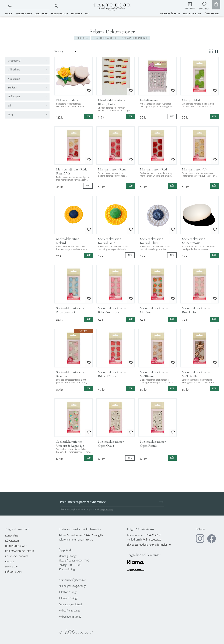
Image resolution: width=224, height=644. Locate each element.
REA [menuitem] (87, 13)
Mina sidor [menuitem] (189, 9)
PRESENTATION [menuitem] (59, 13)
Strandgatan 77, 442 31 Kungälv (85, 535)
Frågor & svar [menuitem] (170, 13)
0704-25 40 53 (153, 535)
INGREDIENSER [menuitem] (23, 13)
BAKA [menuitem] (9, 13)
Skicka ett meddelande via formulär (149, 545)
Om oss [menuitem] (10, 562)
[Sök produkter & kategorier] (29, 7)
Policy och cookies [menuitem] (17, 556)
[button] (204, 6)
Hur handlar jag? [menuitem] (16, 546)
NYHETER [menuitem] (77, 13)
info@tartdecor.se (151, 540)
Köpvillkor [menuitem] (12, 541)
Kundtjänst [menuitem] (12, 536)
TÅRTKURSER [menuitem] (211, 13)
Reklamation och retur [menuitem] (20, 551)
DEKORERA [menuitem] (41, 13)
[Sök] (56, 6)
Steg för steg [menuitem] (192, 13)
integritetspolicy (107, 509)
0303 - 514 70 (85, 540)
